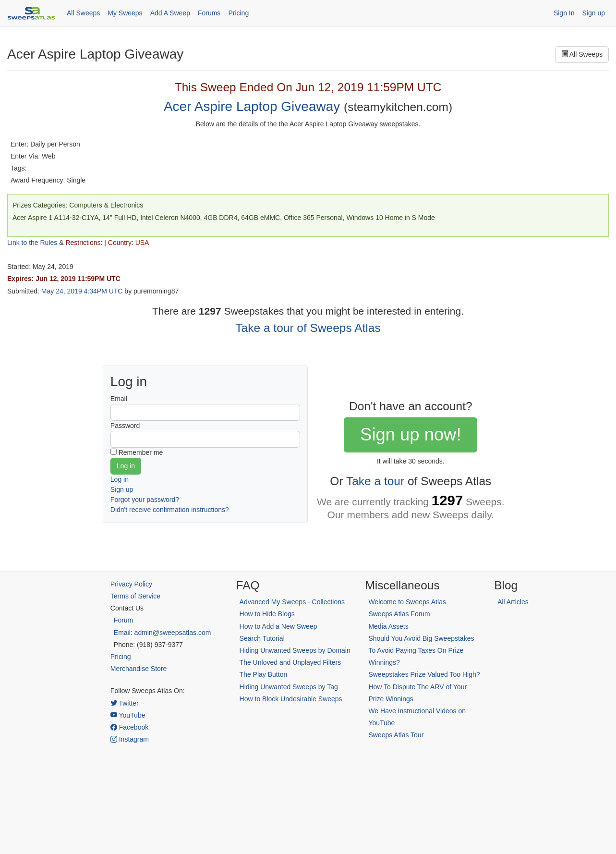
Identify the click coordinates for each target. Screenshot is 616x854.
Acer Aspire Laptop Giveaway (252, 106)
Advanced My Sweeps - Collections (292, 602)
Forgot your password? (145, 500)
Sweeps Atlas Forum (399, 614)
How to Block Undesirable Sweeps (291, 699)
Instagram (130, 739)
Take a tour (375, 481)
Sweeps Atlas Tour (396, 735)
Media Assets (388, 626)
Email (119, 399)
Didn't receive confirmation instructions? (170, 510)
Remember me (141, 452)
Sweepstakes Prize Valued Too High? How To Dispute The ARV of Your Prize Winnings (424, 686)
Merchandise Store (139, 669)
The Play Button (264, 674)
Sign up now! (411, 434)
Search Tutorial (262, 638)
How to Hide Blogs (267, 614)
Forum (123, 620)
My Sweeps (125, 13)
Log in (120, 479)
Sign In (564, 13)
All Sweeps (83, 13)
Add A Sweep (170, 13)
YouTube (128, 715)
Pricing (238, 13)
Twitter (125, 703)
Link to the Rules (32, 243)
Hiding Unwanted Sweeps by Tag (289, 687)
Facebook (129, 727)
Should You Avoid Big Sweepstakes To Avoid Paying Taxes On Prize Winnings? (421, 650)
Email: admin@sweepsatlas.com (163, 633)
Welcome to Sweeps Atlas (407, 602)
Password (125, 426)
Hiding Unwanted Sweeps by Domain (295, 650)
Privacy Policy (131, 584)
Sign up (594, 13)
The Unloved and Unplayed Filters (290, 662)
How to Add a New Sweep (278, 626)
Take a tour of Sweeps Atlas (308, 328)
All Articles (513, 602)
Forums (209, 13)
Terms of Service (135, 596)
